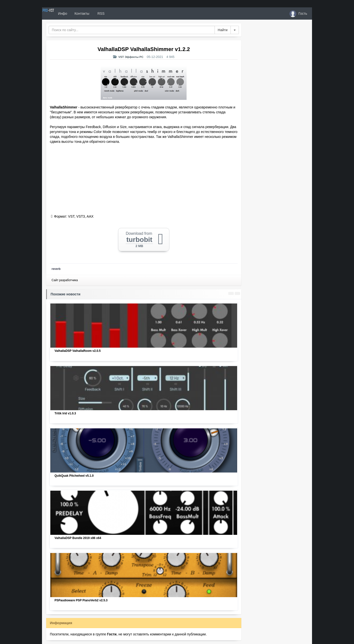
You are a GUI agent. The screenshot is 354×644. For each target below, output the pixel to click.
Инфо (80, 13)
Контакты (99, 13)
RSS (118, 13)
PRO (57, 13)
